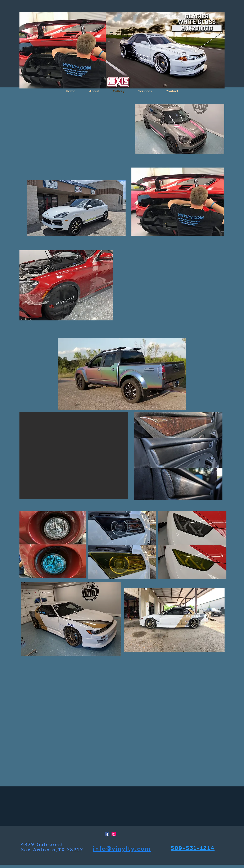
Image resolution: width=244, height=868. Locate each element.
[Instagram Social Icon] (114, 834)
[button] (171, 289)
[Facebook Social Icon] (107, 834)
